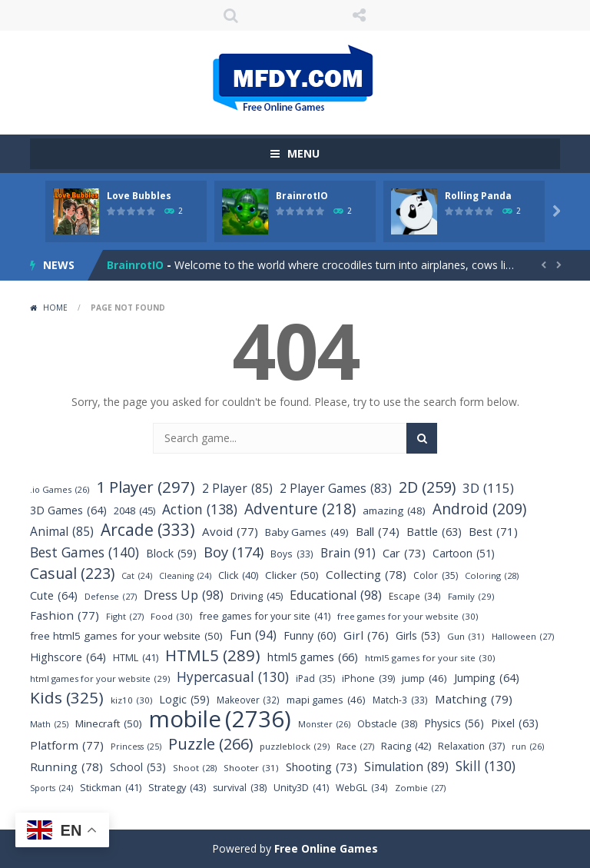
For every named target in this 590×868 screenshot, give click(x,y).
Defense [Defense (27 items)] (111, 596)
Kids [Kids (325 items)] (67, 698)
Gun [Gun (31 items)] (466, 636)
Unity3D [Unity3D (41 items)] (301, 788)
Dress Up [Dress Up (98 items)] (184, 595)
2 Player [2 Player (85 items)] (237, 489)
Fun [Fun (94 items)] (253, 635)
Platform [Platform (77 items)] (67, 745)
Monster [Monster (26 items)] (324, 724)
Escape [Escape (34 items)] (415, 596)
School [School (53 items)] (138, 767)
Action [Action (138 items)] (200, 509)
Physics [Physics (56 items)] (454, 723)
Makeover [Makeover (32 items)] (248, 700)
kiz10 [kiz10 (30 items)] (131, 700)
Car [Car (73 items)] (404, 553)
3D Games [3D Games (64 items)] (68, 510)
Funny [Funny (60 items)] (310, 635)
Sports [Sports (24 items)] (51, 788)
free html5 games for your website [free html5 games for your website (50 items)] (126, 636)
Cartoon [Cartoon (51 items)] (464, 553)
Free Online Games (326, 848)
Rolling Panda (478, 196)
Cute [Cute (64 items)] (54, 595)
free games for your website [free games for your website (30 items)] (408, 616)
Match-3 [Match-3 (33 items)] (400, 700)
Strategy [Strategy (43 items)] (177, 788)
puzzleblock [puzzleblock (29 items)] (295, 746)
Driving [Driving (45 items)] (257, 596)
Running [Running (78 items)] (66, 767)
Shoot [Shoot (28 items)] (195, 768)
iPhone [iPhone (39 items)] (368, 678)
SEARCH (231, 15)
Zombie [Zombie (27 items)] (420, 788)
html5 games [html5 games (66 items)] (313, 657)
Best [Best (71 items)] (493, 532)
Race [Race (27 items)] (355, 746)
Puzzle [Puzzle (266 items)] (210, 744)
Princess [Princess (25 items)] (136, 747)
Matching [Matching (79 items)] (474, 699)
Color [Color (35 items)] (436, 575)
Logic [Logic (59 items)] (184, 699)
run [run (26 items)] (528, 746)
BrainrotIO (302, 196)
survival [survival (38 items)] (240, 788)
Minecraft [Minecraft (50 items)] (109, 724)
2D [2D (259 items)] (427, 487)
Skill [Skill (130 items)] (486, 766)
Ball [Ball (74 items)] (378, 532)
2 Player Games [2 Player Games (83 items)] (336, 489)
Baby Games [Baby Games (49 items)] (307, 532)
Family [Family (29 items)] (471, 596)
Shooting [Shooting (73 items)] (322, 767)
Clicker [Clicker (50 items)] (292, 575)
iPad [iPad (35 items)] (315, 678)
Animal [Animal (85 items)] (62, 532)
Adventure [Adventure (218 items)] (300, 509)
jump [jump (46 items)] (424, 678)
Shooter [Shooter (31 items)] (251, 768)
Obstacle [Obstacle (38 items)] (387, 724)
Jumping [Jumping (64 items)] (487, 678)
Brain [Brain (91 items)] (348, 553)
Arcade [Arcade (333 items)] (148, 530)
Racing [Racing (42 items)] (406, 746)
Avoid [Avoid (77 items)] (230, 532)
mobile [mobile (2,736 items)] (220, 719)
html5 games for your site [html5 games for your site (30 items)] (430, 658)
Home (55, 308)
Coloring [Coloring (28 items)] (492, 575)
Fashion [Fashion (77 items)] (65, 615)
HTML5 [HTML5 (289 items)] (213, 655)
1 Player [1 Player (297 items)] (146, 487)
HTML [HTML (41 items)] (136, 658)
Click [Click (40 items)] (238, 575)
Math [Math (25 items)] (49, 725)
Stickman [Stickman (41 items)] (111, 788)
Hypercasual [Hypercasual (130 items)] (233, 677)
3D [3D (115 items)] (488, 488)
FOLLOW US (360, 15)
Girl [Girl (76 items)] (366, 635)
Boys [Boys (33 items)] (292, 554)
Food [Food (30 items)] (171, 616)
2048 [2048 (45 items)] (134, 511)
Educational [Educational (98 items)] (336, 595)
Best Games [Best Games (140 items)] (85, 552)
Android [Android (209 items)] (479, 509)
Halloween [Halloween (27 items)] (523, 636)
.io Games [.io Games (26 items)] (60, 489)
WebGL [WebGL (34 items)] (362, 788)
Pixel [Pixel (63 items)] (515, 723)
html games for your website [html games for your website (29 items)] (100, 678)
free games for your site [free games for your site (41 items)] (265, 616)
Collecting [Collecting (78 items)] (366, 575)
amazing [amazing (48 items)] (394, 511)
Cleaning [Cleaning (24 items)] (185, 576)
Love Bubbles (139, 196)
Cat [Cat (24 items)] (137, 576)
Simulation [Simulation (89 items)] (406, 767)
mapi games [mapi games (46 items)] (326, 700)
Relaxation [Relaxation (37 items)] (471, 746)
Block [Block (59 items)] (171, 553)
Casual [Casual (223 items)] (72, 573)
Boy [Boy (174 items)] (234, 552)
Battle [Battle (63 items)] (434, 532)
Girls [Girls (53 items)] (418, 635)
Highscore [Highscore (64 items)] (68, 657)
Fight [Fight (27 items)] (125, 616)
